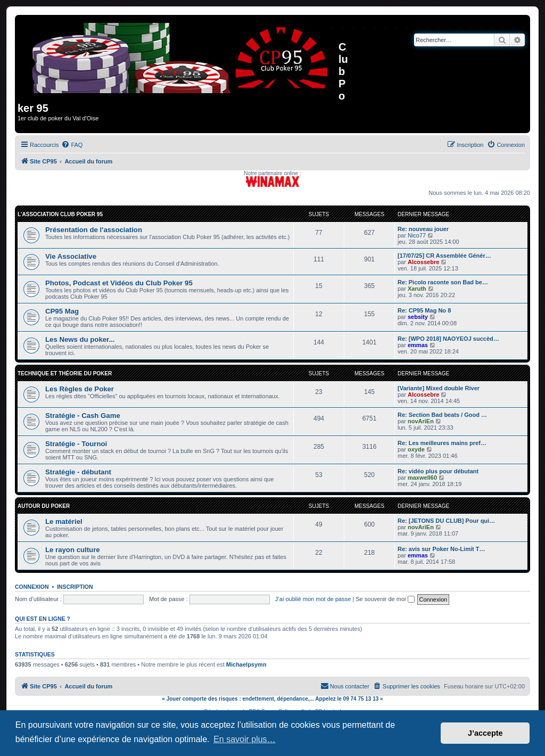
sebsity (418, 317)
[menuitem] (72, 145)
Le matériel (64, 521)
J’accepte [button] (485, 733)
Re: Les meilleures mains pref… (442, 443)
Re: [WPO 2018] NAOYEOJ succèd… (448, 339)
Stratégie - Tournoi (76, 444)
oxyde (416, 449)
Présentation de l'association (94, 230)
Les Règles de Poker (80, 389)
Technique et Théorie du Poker (65, 373)
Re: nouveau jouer (423, 229)
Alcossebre (423, 262)
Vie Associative (71, 256)
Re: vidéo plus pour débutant (438, 471)
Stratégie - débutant (78, 472)
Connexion (32, 587)
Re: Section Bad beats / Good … (442, 415)
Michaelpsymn (246, 664)
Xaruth (417, 289)
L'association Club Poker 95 (60, 214)
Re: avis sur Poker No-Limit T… (441, 549)
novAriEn (421, 421)
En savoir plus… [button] (245, 739)
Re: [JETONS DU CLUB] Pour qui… (446, 521)
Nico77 (417, 235)
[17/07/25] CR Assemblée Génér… (444, 256)
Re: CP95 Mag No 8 (424, 310)
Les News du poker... (80, 339)
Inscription (75, 587)
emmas (418, 345)
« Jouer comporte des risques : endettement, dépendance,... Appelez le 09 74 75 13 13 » (272, 699)
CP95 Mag (62, 311)
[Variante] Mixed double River (439, 388)
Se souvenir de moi (385, 599)
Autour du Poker (44, 506)
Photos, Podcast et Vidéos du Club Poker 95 (119, 283)
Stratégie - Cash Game (83, 416)
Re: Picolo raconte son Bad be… (443, 282)
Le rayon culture (73, 550)
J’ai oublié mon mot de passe (313, 599)
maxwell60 (422, 478)
